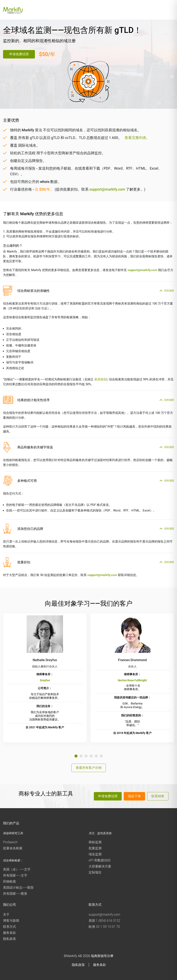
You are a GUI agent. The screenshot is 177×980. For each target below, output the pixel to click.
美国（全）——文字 (17, 869)
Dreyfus (45, 680)
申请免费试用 (19, 54)
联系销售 (158, 796)
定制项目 (95, 872)
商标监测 (95, 842)
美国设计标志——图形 (18, 888)
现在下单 (134, 796)
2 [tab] (81, 756)
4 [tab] (91, 756)
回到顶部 (169, 291)
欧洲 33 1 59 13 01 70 (104, 927)
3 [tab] (86, 756)
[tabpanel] (45, 678)
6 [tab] (101, 756)
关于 (6, 915)
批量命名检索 (13, 848)
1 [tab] (76, 756)
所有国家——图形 (15, 894)
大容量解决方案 (100, 866)
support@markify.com (107, 189)
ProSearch (10, 842)
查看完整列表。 (137, 138)
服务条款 (9, 933)
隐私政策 (9, 939)
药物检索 (9, 881)
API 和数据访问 (99, 860)
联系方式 (9, 927)
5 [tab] (96, 756)
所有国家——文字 (15, 875)
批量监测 (95, 848)
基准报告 (100, 379)
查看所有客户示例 (89, 768)
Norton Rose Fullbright (132, 680)
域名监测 (95, 854)
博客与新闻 (11, 921)
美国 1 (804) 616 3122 (104, 921)
